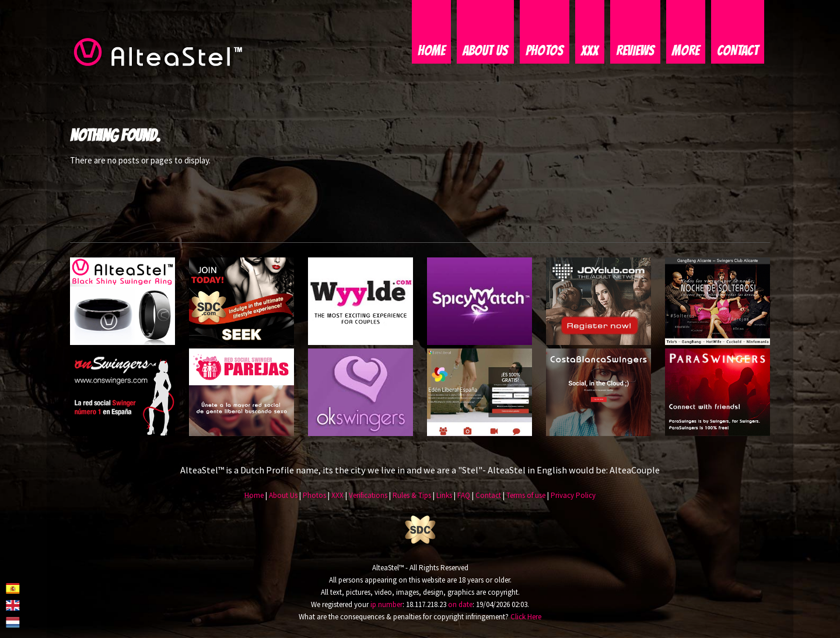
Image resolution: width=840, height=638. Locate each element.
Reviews (635, 51)
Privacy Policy (573, 496)
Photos (545, 51)
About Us (485, 51)
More (686, 51)
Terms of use (526, 496)
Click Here (526, 617)
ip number (386, 605)
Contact (738, 51)
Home (431, 51)
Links (444, 496)
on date (460, 605)
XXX (590, 51)
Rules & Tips (412, 496)
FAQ (464, 496)
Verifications (368, 496)
